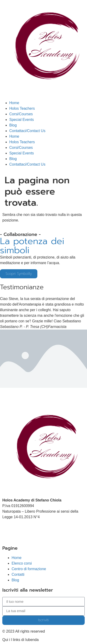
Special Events (22, 120)
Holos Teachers (22, 108)
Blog (13, 125)
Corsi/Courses (21, 114)
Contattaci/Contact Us (27, 131)
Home (14, 103)
